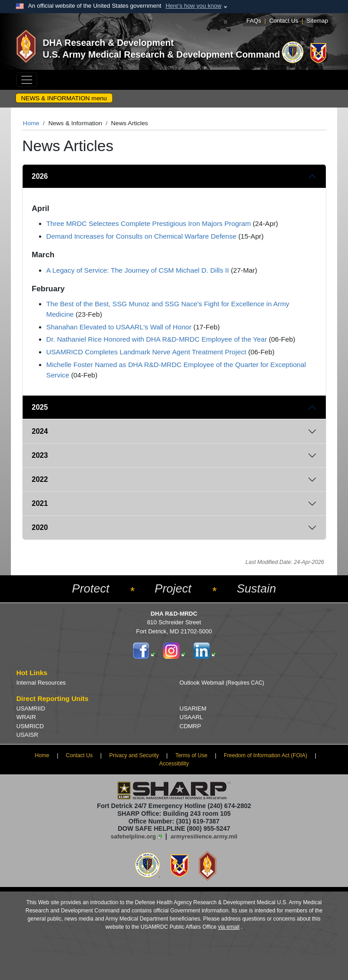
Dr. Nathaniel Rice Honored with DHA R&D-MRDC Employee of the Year (157, 339)
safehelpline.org (133, 836)
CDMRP (190, 726)
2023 (40, 455)
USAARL (191, 717)
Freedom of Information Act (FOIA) (266, 755)
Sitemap (317, 21)
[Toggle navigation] (27, 80)
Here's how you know (193, 6)
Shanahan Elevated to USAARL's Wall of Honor (119, 327)
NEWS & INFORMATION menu (64, 98)
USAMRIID (31, 708)
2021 (40, 503)
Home (31, 123)
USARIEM (193, 708)
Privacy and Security (134, 755)
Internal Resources (41, 683)
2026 (40, 176)
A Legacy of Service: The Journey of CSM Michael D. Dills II (138, 270)
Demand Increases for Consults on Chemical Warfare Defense (141, 236)
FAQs (254, 21)
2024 (40, 431)
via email (229, 927)
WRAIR (26, 717)
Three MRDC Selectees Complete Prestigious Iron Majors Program (149, 223)
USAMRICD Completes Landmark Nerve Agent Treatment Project (146, 352)
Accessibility (174, 764)
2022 (40, 479)
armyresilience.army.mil (204, 836)
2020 (40, 527)
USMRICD (30, 726)
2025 (40, 407)
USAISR (27, 735)
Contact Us (284, 21)
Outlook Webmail (222, 683)
